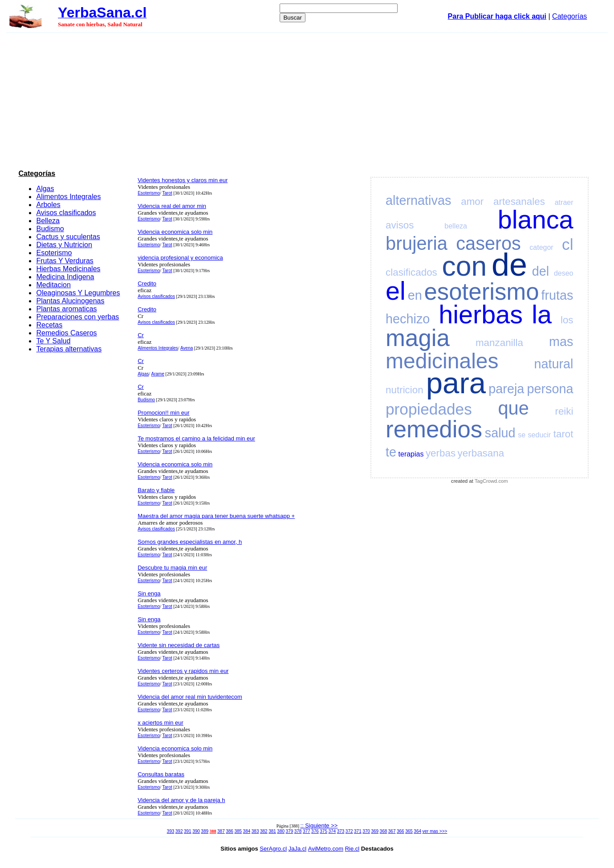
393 (171, 831)
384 (247, 831)
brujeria (417, 243)
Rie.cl (352, 849)
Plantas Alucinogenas (70, 301)
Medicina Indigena (65, 277)
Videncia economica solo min (175, 232)
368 (384, 831)
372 (349, 831)
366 (401, 831)
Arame (157, 374)
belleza (456, 226)
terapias (411, 454)
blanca (536, 220)
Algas (45, 189)
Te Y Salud (53, 341)
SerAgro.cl (273, 849)
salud (500, 433)
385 (238, 831)
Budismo (50, 229)
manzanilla (499, 343)
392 (179, 831)
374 (332, 831)
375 (323, 831)
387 (221, 831)
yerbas (441, 453)
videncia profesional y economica (180, 258)
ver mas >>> (435, 831)
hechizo (408, 319)
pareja (506, 389)
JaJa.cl (297, 849)
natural (553, 364)
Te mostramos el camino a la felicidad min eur (196, 438)
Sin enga (149, 593)
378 (298, 831)
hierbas (481, 314)
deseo (564, 273)
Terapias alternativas (69, 349)
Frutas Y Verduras (65, 261)
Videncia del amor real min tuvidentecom (190, 697)
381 (272, 831)
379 (290, 831)
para (456, 383)
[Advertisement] (307, 100)
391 (188, 831)
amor (472, 202)
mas (561, 342)
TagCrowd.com (491, 481)
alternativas (418, 200)
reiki (564, 411)
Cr (141, 335)
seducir (540, 435)
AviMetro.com (326, 849)
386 (230, 831)
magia (418, 338)
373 (341, 831)
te (391, 452)
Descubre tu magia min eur (172, 568)
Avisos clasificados (66, 213)
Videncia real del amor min (172, 206)
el (396, 291)
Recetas (49, 325)
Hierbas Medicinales (68, 269)
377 (307, 831)
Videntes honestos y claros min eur (183, 180)
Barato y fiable (156, 490)
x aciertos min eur (161, 723)
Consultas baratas (161, 774)
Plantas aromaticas (66, 309)
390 (196, 831)
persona (550, 389)
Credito (147, 283)
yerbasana (481, 453)
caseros (488, 243)
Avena (187, 348)
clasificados (411, 272)
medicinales (442, 361)
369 (375, 831)
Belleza (48, 221)
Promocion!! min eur (163, 413)
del (541, 271)
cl (567, 244)
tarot (563, 434)
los (567, 320)
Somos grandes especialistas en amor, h (190, 542)
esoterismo (481, 291)
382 (264, 831)
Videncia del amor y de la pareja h (181, 800)
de (509, 265)
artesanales (519, 202)
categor (541, 247)
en (415, 295)
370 (366, 831)
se (522, 435)
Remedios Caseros (66, 333)
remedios (434, 429)
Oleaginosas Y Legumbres (78, 293)
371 (358, 831)
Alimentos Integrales (68, 197)
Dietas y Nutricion (64, 245)
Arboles (48, 205)
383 (255, 831)
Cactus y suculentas (68, 237)
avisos (400, 225)
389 (205, 831)
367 (392, 831)
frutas (557, 295)
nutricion (405, 390)
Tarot (167, 193)
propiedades (429, 409)
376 (315, 831)
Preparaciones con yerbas (77, 317)
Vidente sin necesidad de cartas (179, 645)
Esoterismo (54, 253)
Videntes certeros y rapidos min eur (183, 671)
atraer (564, 202)
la (542, 314)
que (513, 408)
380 (281, 831)
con (465, 266)
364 (417, 831)
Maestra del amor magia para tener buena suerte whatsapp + (216, 516)
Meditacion (53, 285)
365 (409, 831)
